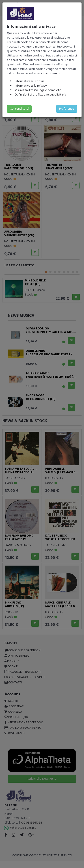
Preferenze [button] (67, 109)
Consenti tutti (19, 109)
